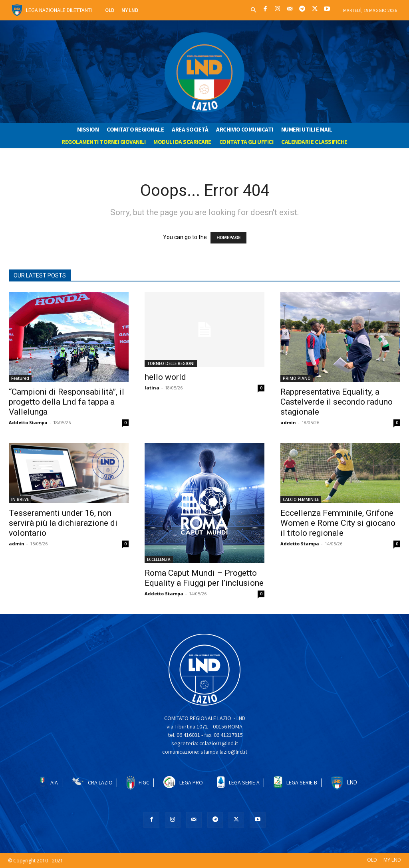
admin (288, 422)
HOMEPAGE (228, 238)
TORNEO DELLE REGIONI (171, 363)
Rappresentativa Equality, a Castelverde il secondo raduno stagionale (337, 402)
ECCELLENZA (159, 559)
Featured (20, 378)
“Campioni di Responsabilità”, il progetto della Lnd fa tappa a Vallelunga (67, 402)
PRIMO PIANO (297, 378)
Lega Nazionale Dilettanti (59, 10)
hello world (165, 377)
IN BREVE (20, 499)
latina (152, 388)
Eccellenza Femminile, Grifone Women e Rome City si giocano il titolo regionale (338, 523)
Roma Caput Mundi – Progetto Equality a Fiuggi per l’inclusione (204, 578)
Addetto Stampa (28, 422)
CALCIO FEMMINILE (301, 499)
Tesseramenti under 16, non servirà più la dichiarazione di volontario (63, 523)
